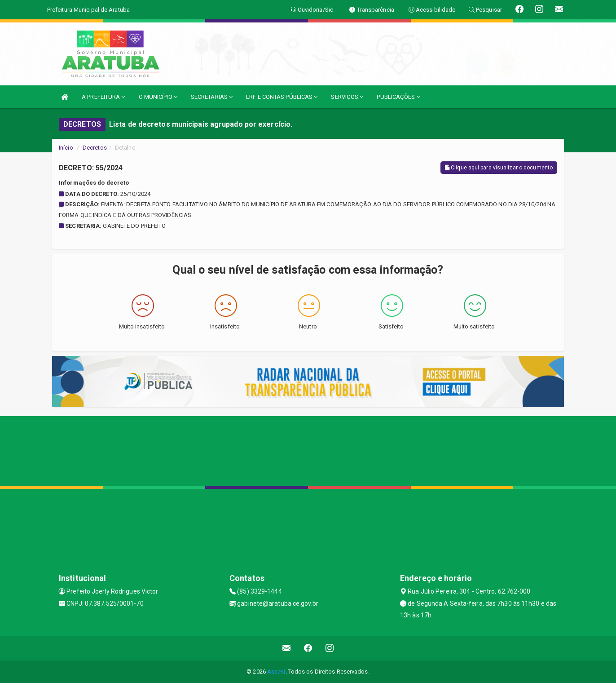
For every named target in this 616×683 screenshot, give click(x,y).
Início (66, 148)
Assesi (276, 672)
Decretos (95, 148)
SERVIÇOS (347, 97)
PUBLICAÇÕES (398, 97)
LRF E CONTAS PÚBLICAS (282, 97)
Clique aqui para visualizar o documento (499, 168)
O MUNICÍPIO (158, 97)
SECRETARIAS (212, 97)
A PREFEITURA (103, 97)
